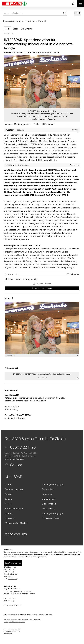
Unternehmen (49, 499)
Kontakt (8, 484)
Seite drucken (13, 274)
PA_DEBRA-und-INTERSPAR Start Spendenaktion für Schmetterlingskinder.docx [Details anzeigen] (42, 374)
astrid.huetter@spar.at (15, 418)
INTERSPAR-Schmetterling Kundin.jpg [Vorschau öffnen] (42, 111)
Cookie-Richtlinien (51, 518)
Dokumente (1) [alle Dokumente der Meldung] (12, 368)
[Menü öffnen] (80, 4)
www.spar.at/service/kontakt (15, 622)
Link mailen (75, 274)
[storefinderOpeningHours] (73, 4)
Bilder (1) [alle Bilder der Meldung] (9, 298)
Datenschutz (48, 489)
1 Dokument (49, 124)
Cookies (8, 494)
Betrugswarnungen (14, 489)
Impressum (47, 494)
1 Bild (37, 124)
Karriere (8, 499)
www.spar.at (13, 579)
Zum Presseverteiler (13, 563)
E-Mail (10, 576)
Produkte (43, 21)
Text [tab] (7, 29)
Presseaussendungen (13, 21)
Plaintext (74, 165)
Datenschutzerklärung (12, 631)
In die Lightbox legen (42, 288)
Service (13, 465)
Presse (8, 504)
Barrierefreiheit (49, 504)
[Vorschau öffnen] (42, 82)
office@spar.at (17, 459)
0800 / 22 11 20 (20, 447)
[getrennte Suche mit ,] (35, 13)
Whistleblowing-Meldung (16, 523)
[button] (77, 13)
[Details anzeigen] (78, 356)
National (31, 21)
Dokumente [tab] (27, 29)
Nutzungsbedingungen (53, 484)
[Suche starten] (65, 13)
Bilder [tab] (15, 29)
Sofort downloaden (42, 284)
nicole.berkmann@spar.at (13, 605)
